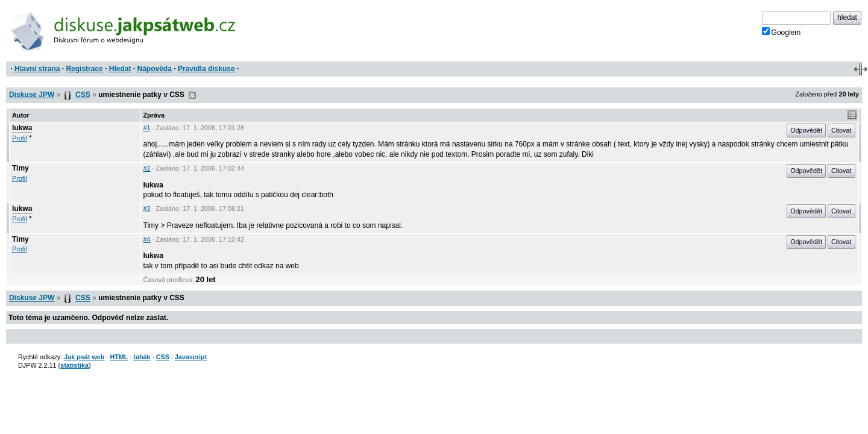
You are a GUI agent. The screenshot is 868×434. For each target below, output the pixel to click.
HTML (119, 357)
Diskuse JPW (32, 95)
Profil (20, 138)
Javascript (191, 357)
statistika (74, 365)
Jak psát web (84, 357)
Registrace (84, 69)
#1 (147, 128)
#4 (147, 239)
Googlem (782, 32)
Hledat (120, 69)
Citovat (841, 130)
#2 (147, 168)
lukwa (22, 128)
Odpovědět (806, 130)
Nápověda (155, 69)
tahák (142, 357)
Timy (20, 168)
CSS (83, 95)
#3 (147, 209)
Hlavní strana (37, 69)
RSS (192, 95)
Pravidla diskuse (206, 69)
